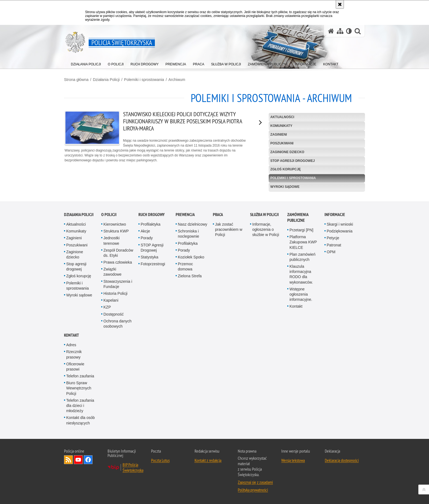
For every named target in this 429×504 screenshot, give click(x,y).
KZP (107, 407)
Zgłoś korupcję (285, 169)
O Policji (109, 315)
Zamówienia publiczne (298, 317)
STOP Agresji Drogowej (152, 347)
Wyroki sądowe (285, 187)
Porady (147, 338)
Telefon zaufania (80, 476)
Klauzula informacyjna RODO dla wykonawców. (301, 374)
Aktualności (282, 117)
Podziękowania (340, 331)
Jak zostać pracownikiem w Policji (229, 330)
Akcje (145, 331)
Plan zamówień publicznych (302, 357)
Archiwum (177, 80)
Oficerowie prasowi (75, 467)
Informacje (335, 315)
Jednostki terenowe (111, 341)
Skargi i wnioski (340, 324)
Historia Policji (115, 394)
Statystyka (150, 357)
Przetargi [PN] (301, 330)
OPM (331, 352)
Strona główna (76, 80)
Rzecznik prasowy (74, 454)
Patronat (334, 345)
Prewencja (185, 315)
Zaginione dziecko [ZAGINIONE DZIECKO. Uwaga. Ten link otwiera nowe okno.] (287, 152)
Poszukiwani (282, 143)
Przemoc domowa (185, 367)
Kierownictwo (115, 324)
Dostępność (114, 414)
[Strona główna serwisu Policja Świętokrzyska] (331, 31)
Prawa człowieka (118, 362)
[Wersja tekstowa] (349, 31)
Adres (71, 445)
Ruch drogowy (152, 315)
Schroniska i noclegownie (189, 334)
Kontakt (296, 406)
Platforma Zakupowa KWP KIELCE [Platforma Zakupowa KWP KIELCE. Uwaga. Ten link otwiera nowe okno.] (303, 342)
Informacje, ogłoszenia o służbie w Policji (266, 330)
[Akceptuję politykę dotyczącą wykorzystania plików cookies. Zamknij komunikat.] (340, 4)
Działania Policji (106, 80)
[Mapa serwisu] (340, 31)
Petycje (333, 338)
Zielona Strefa (190, 376)
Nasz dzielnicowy (192, 324)
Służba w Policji (264, 315)
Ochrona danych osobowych (118, 424)
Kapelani (111, 400)
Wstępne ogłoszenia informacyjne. (301, 394)
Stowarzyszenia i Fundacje (118, 384)
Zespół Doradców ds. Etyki (118, 353)
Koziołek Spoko (191, 357)
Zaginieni (279, 135)
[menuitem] (86, 63)
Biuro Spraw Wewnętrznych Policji (79, 488)
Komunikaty (281, 126)
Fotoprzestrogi (153, 364)
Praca (218, 315)
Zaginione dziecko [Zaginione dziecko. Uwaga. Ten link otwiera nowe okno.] (75, 355)
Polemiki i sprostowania (144, 80)
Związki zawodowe (112, 372)
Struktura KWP (116, 331)
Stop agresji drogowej (292, 161)
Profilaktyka (150, 324)
